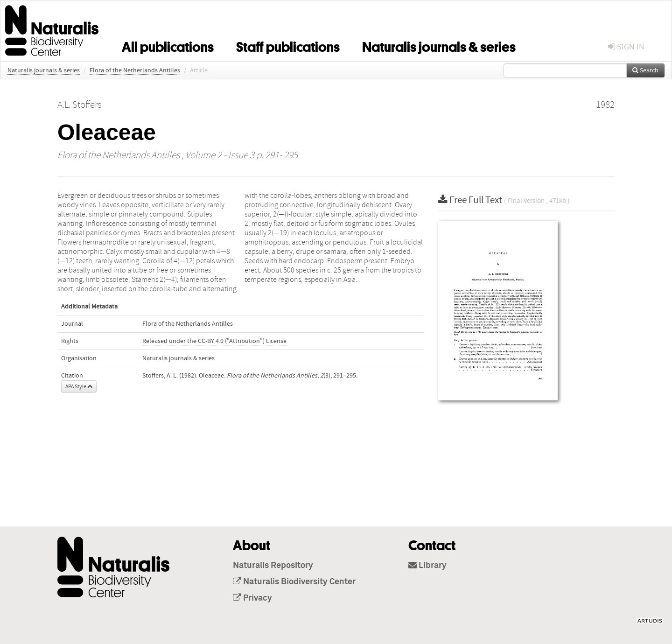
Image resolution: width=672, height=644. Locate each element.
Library (427, 566)
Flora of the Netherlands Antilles (135, 70)
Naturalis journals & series (439, 45)
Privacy (252, 598)
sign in (626, 47)
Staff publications (288, 45)
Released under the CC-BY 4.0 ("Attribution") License (214, 341)
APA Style (79, 386)
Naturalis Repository (273, 566)
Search (645, 70)
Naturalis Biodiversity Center (294, 582)
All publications (168, 45)
